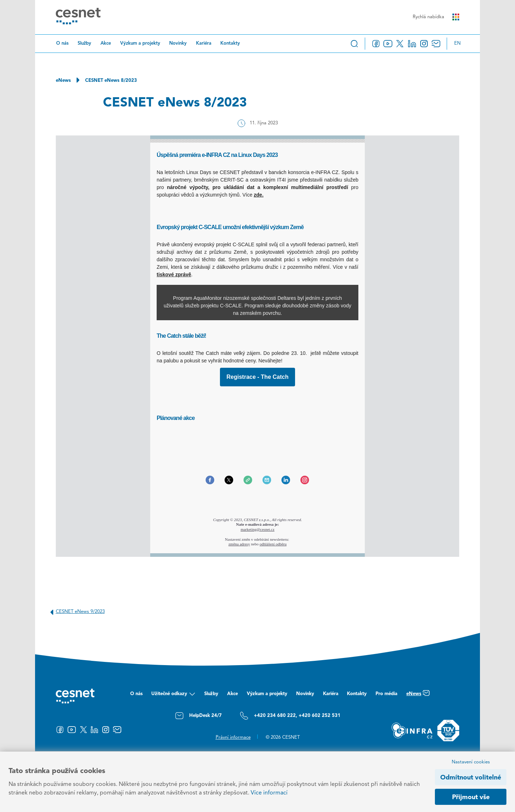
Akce (106, 43)
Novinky (178, 43)
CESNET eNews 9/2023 (76, 612)
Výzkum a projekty (140, 43)
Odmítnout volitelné (471, 778)
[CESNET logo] (78, 17)
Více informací (269, 793)
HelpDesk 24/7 (198, 716)
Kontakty (230, 43)
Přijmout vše (471, 797)
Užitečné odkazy (173, 696)
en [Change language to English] (457, 43)
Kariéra (204, 43)
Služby (84, 43)
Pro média (386, 694)
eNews (63, 81)
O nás (62, 43)
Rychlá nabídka (436, 17)
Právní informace (233, 737)
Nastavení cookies (471, 762)
